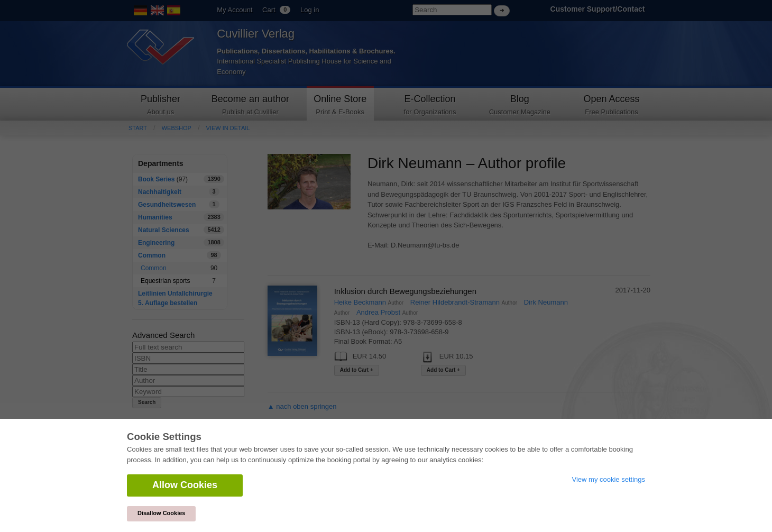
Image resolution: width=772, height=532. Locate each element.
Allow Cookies (185, 485)
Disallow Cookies (161, 513)
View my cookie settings (609, 479)
